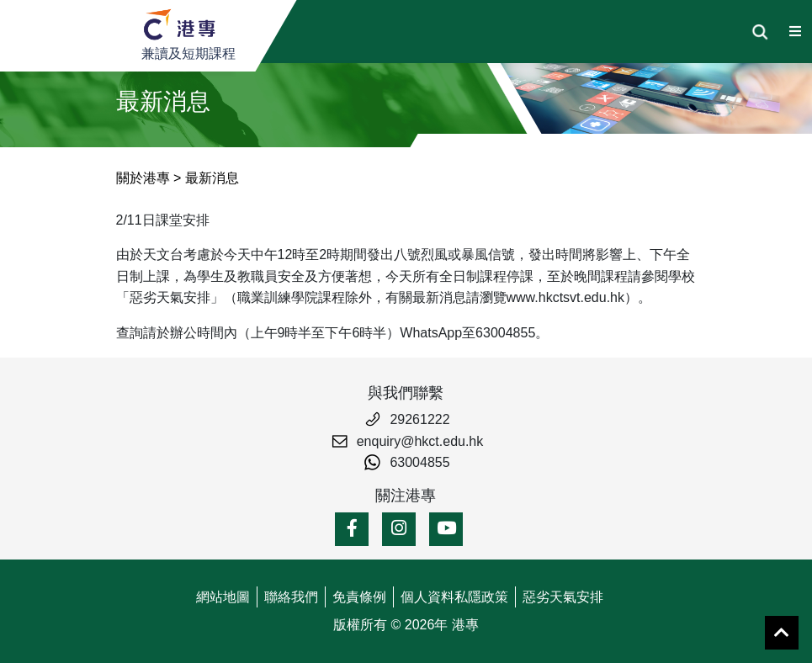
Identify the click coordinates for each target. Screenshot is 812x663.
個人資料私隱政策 (454, 597)
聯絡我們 (291, 597)
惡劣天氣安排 (563, 597)
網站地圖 (223, 597)
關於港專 (143, 178)
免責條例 (359, 597)
